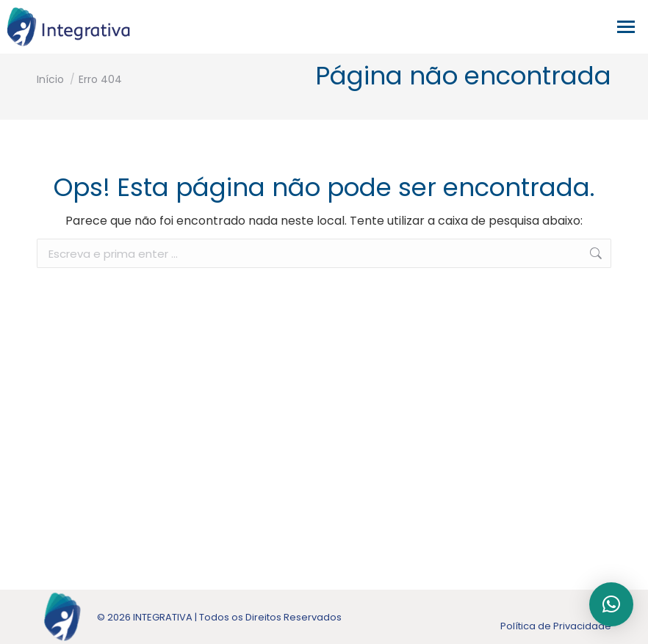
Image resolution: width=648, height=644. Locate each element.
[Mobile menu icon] (629, 27)
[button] (611, 604)
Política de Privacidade (556, 626)
